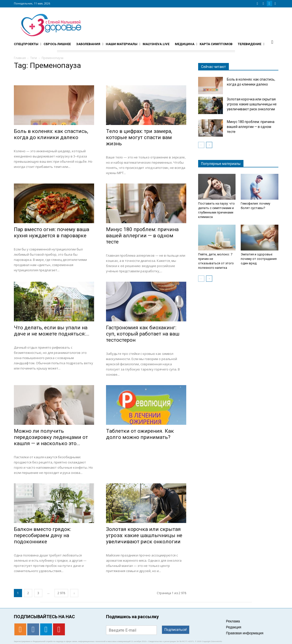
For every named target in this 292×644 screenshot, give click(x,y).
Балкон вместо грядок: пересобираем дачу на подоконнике (42, 535)
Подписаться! (176, 630)
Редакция (234, 627)
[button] (272, 42)
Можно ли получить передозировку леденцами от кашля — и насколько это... (51, 437)
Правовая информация (245, 633)
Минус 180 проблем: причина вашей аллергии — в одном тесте (142, 236)
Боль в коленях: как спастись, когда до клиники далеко (51, 134)
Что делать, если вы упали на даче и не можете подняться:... (52, 331)
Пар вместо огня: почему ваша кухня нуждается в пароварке (52, 232)
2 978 (61, 593)
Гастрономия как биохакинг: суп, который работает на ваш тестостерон (143, 334)
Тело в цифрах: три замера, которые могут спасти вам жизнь (139, 137)
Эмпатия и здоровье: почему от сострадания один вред (259, 259)
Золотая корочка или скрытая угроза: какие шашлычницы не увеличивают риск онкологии (144, 535)
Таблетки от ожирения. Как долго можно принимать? (140, 434)
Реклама (233, 621)
